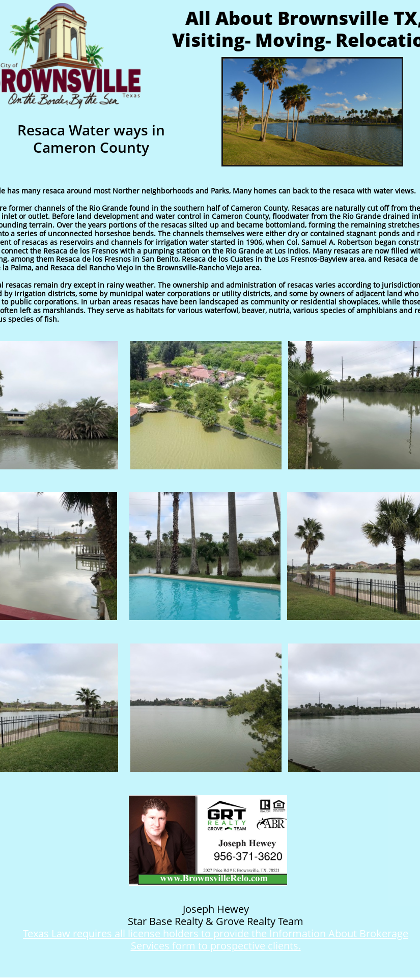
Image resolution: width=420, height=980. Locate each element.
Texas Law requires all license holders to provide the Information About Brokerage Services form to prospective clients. (216, 940)
